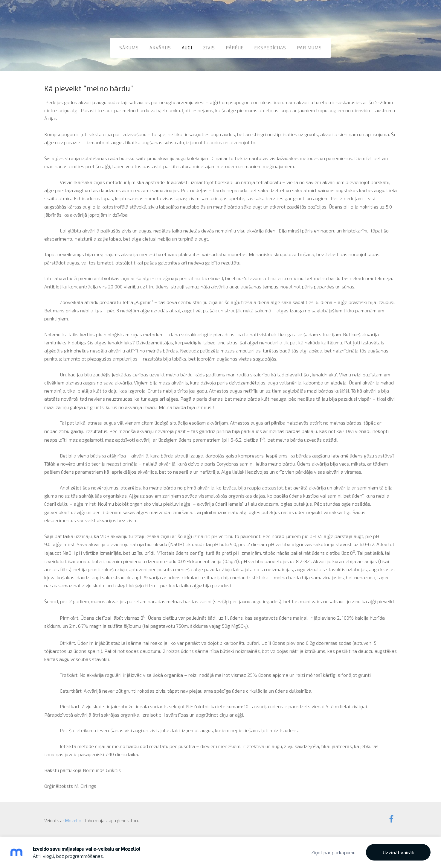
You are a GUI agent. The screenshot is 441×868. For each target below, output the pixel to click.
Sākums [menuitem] (129, 48)
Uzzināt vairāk (398, 852)
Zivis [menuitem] (209, 48)
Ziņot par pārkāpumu (333, 852)
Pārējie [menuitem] (235, 48)
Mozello (73, 820)
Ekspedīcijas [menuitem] (270, 48)
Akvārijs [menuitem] (160, 48)
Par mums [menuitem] (309, 48)
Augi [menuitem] (187, 48)
